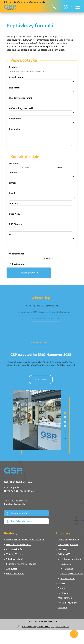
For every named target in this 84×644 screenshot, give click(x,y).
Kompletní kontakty (19, 513)
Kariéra (62, 583)
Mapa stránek (65, 598)
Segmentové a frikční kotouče (21, 564)
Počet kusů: (15, 119)
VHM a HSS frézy (15, 554)
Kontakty (63, 549)
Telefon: (13, 204)
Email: (12, 193)
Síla (15, 88)
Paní (59, 168)
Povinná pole (17, 264)
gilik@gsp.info (18, 504)
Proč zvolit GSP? (68, 579)
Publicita (62, 608)
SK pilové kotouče (15, 559)
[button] (60, 413)
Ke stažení (63, 593)
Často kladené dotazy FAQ (72, 574)
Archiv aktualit (41, 343)
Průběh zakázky (67, 569)
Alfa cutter (12, 569)
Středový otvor (21, 98)
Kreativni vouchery (67, 603)
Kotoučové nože (14, 549)
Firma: (12, 183)
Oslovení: (14, 163)
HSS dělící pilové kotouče (19, 545)
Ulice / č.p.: (15, 214)
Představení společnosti (71, 559)
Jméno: (13, 173)
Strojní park (66, 564)
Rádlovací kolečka (15, 574)
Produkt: (14, 67)
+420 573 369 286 (18, 501)
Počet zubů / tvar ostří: (21, 108)
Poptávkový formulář (19, 521)
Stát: (12, 235)
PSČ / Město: (16, 224)
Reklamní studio (29, 627)
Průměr (17, 77)
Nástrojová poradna (68, 545)
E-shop (61, 588)
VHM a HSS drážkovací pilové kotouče (25, 540)
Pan (26, 168)
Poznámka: (15, 129)
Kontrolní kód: (16, 254)
